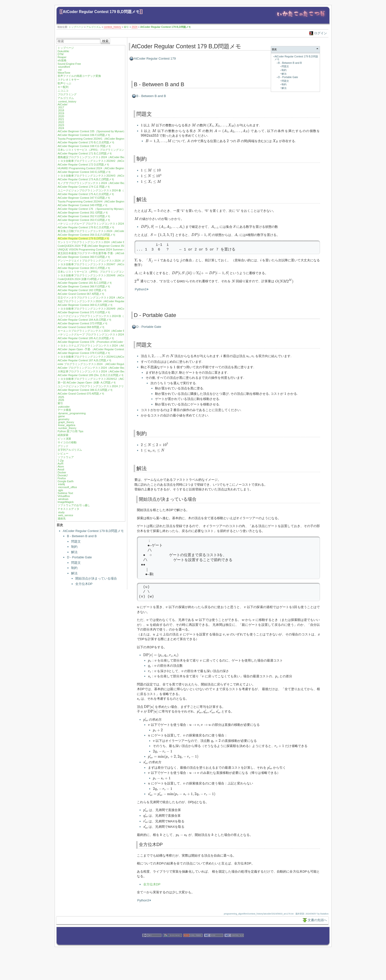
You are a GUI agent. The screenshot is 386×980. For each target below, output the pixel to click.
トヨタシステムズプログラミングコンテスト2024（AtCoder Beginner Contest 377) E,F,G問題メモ (117, 346)
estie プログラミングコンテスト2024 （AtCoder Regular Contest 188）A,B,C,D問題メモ (111, 364)
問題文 (76, 541)
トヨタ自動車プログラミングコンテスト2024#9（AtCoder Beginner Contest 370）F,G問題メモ (115, 309)
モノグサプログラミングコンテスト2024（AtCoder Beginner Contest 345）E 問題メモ (110, 183)
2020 (61, 116)
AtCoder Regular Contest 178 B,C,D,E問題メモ (86, 227)
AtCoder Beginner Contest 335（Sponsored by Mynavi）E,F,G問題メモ (101, 131)
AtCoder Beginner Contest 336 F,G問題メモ (84, 135)
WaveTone (64, 73)
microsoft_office (68, 487)
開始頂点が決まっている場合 (96, 578)
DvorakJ (63, 475)
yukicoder (64, 407)
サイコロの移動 (67, 442)
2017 (61, 107)
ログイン (321, 33)
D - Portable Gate (79, 557)
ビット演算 (64, 439)
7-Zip (61, 461)
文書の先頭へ (317, 920)
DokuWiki (63, 51)
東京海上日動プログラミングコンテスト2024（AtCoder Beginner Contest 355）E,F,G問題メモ (115, 231)
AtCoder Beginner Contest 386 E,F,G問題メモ (85, 390)
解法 (74, 552)
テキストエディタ (68, 509)
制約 (74, 547)
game (62, 416)
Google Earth (66, 481)
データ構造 (64, 410)
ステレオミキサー (68, 80)
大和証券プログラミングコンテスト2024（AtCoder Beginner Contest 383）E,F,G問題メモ (112, 371)
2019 (61, 113)
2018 (61, 110)
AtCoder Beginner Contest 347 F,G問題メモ (84, 198)
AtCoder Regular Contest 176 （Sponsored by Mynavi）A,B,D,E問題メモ (102, 209)
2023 (61, 125)
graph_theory (66, 422)
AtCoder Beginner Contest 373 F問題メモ (83, 323)
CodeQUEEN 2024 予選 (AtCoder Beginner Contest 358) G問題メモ (99, 246)
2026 (61, 400)
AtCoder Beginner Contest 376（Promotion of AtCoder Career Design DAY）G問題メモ (110, 342)
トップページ (76, 27)
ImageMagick (66, 502)
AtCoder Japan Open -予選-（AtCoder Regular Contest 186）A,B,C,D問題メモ (105, 349)
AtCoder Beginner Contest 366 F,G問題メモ (84, 286)
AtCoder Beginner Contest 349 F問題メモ (83, 205)
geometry (64, 419)
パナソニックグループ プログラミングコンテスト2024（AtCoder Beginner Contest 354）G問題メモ (118, 224)
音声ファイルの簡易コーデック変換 (79, 76)
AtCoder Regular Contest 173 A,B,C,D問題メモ (86, 179)
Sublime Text (65, 493)
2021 (61, 119)
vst (60, 70)
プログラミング (67, 94)
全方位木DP (84, 584)
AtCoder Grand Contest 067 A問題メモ (81, 294)
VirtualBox (64, 496)
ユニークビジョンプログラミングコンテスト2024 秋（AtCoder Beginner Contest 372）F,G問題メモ (118, 316)
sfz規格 (62, 60)
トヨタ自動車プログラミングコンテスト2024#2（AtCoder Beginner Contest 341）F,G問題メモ (115, 161)
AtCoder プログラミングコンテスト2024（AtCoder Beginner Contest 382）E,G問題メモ (111, 368)
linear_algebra (67, 425)
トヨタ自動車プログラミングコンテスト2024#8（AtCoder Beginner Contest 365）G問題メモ (114, 275)
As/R (61, 464)
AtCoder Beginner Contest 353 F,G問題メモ (84, 220)
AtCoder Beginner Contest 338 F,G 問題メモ (84, 146)
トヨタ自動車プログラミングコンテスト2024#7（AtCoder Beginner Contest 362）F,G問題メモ (115, 264)
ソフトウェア (66, 457)
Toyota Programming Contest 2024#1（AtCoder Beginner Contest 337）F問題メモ (107, 139)
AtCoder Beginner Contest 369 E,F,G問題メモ (85, 305)
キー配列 (63, 87)
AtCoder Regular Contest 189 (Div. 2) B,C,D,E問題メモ (91, 375)
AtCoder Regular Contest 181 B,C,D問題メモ (85, 283)
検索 (105, 41)
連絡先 (62, 518)
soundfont (64, 67)
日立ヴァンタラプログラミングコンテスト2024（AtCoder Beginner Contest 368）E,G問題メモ (115, 298)
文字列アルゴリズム (70, 450)
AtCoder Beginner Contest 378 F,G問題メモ (84, 353)
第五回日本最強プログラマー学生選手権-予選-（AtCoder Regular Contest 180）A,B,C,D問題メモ (116, 253)
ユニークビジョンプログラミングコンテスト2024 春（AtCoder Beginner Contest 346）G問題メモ (117, 190)
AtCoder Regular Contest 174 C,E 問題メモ (84, 187)
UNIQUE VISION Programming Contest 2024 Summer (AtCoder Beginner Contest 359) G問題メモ (117, 249)
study (61, 512)
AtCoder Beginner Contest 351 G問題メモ (83, 213)
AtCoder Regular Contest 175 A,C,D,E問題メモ (86, 194)
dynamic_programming (72, 413)
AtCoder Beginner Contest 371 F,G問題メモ (84, 312)
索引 (126, 27)
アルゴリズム (94, 27)
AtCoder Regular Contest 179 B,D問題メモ (101, 12)
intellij (62, 484)
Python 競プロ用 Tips (71, 431)
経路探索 (63, 435)
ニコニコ (63, 91)
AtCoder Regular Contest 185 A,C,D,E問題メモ (86, 338)
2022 (61, 122)
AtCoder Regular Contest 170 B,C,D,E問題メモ (86, 142)
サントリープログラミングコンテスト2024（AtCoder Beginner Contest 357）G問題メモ (111, 242)
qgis (61, 490)
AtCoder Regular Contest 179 (155, 58)
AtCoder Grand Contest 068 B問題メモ (81, 327)
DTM (61, 54)
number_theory (67, 428)
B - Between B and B (82, 536)
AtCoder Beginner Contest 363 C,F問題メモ (84, 268)
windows (63, 499)
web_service (66, 515)
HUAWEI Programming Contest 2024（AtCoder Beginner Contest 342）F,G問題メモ (109, 168)
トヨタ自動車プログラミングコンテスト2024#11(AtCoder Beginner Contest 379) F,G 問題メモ (115, 357)
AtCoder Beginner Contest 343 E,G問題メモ (84, 172)
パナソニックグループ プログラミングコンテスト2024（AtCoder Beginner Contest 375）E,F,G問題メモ (121, 334)
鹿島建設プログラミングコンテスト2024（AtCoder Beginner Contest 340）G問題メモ (110, 157)
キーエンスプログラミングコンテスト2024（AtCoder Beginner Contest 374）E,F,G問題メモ (114, 331)
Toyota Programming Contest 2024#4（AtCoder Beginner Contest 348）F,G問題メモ (109, 201)
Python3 (141, 289)
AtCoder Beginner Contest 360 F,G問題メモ (84, 257)
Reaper (62, 57)
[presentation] (142, 125)
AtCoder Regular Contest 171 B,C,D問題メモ (85, 153)
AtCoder (63, 104)
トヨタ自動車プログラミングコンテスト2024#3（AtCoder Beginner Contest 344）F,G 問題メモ (116, 176)
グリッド (63, 446)
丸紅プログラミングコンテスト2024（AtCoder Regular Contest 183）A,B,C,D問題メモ (110, 301)
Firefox (62, 478)
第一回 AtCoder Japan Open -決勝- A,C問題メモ (87, 382)
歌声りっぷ (64, 83)
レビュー (63, 453)
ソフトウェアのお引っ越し (74, 505)
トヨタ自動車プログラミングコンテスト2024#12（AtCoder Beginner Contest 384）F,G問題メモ (116, 379)
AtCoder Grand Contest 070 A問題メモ (81, 394)
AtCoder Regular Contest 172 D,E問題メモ (83, 165)
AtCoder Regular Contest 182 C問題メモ (82, 290)
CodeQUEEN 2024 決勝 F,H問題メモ (80, 279)
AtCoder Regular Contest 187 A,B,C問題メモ (85, 360)
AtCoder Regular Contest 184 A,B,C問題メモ (85, 320)
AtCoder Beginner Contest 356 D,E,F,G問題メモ (87, 235)
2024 (135, 27)
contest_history (113, 27)
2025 (61, 397)
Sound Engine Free (69, 64)
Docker (62, 472)
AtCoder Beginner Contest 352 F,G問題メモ (84, 216)
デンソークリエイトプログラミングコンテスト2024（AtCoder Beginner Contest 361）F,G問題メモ (118, 261)
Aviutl (61, 469)
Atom (61, 466)
